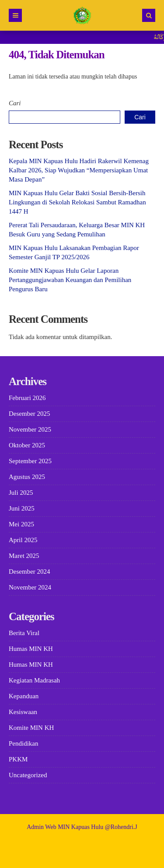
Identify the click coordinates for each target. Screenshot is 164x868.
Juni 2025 (22, 508)
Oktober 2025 (27, 445)
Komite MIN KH (31, 728)
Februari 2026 (27, 398)
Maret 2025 (24, 556)
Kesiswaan (23, 712)
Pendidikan (24, 743)
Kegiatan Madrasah (34, 680)
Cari (15, 103)
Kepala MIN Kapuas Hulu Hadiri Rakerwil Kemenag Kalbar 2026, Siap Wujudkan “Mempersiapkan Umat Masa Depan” (79, 170)
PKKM (18, 759)
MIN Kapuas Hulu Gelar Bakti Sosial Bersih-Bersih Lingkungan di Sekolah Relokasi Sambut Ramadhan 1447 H (77, 202)
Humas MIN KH (31, 649)
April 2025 (23, 540)
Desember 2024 (30, 572)
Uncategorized (28, 775)
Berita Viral (24, 633)
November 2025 (30, 429)
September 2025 (30, 461)
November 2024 (30, 587)
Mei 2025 (21, 524)
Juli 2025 (21, 493)
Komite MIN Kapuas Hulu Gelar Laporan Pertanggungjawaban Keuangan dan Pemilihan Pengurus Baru (70, 280)
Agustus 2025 (27, 477)
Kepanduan (24, 696)
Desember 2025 (30, 414)
